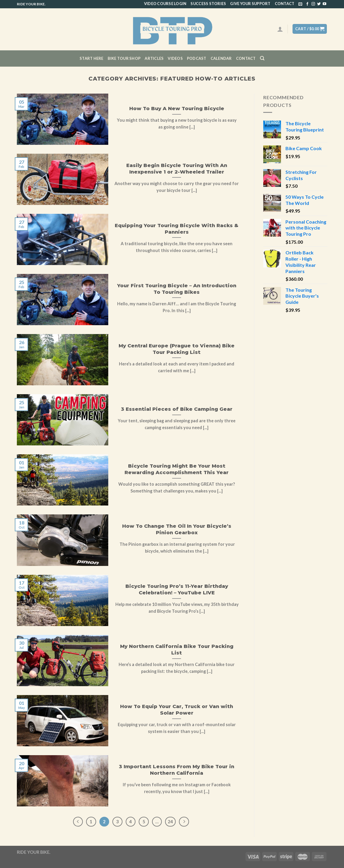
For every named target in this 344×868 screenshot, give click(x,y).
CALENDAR (221, 58)
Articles (154, 58)
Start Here (92, 58)
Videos (175, 58)
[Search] (262, 58)
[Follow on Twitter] (319, 4)
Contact (285, 4)
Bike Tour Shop (124, 58)
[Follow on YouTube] (324, 4)
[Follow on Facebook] (307, 4)
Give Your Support (250, 4)
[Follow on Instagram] (313, 4)
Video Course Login (165, 4)
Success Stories (208, 4)
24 (170, 822)
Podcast (197, 58)
